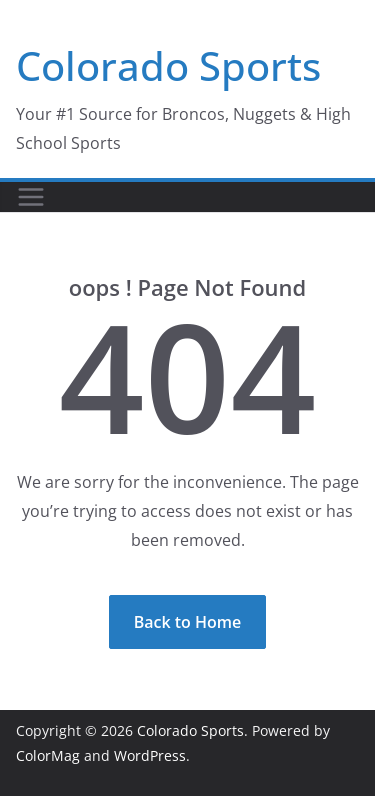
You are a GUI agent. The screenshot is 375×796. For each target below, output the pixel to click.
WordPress (150, 755)
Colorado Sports (168, 65)
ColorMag (48, 755)
